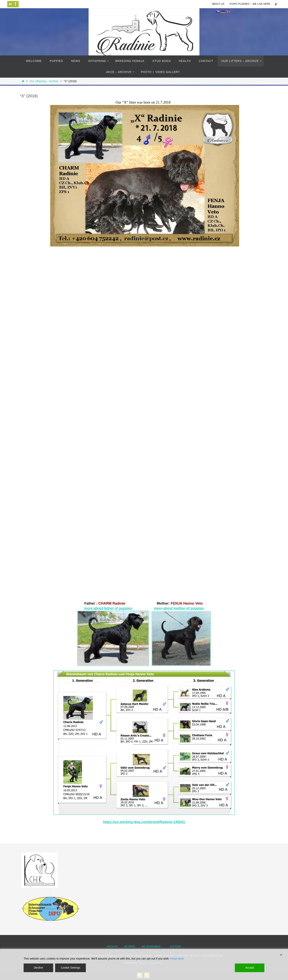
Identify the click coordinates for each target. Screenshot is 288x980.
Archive (112, 947)
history (176, 947)
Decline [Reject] (38, 968)
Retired (130, 947)
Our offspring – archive (44, 81)
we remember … (153, 947)
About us (218, 4)
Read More (177, 959)
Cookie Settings (70, 968)
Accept (250, 968)
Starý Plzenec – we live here (250, 4)
